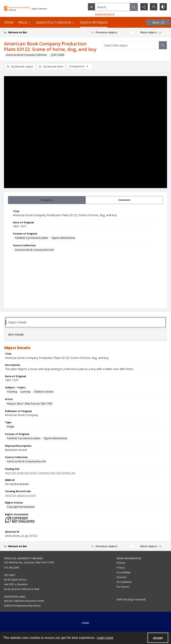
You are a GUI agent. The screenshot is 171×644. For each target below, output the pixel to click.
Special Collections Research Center (24, 601)
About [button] (25, 22)
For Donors (123, 587)
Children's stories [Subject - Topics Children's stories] (44, 392)
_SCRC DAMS (57, 55)
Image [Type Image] (10, 427)
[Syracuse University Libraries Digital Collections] (31, 9)
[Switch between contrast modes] (163, 7)
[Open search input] (133, 7)
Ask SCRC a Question (16, 584)
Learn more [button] (105, 638)
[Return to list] (26, 32)
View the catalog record (20, 495)
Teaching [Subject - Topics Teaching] (12, 392)
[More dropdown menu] (158, 22)
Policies (121, 563)
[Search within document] (163, 45)
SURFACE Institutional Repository (22, 606)
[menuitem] (85, 622)
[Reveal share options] (143, 7)
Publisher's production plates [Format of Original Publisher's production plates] (32, 238)
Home (9, 22)
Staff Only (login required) (131, 599)
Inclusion (122, 577)
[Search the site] (104, 7)
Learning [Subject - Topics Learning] (25, 392)
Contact (85, 622)
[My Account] (153, 7)
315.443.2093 (12, 568)
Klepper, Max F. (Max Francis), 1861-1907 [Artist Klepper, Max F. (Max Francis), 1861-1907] (30, 404)
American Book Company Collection (26, 55)
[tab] (47, 200)
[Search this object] (131, 45)
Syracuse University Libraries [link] (24, 558)
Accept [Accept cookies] (158, 638)
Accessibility (123, 572)
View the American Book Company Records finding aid (40, 473)
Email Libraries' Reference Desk (22, 589)
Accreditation (124, 582)
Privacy (121, 568)
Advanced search (96, 14)
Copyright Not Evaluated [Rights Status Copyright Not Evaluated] (21, 507)
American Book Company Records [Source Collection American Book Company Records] (34, 250)
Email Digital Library (15, 580)
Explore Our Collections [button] (56, 22)
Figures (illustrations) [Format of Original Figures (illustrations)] (63, 238)
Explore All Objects (94, 22)
